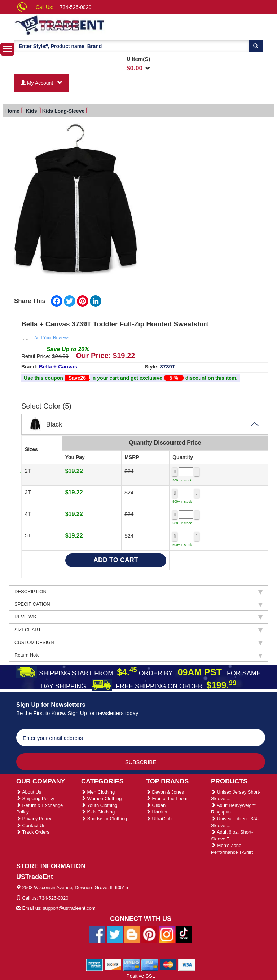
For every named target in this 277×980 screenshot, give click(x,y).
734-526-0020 (76, 7)
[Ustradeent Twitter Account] (115, 934)
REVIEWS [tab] (138, 617)
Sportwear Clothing (104, 819)
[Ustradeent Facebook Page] (97, 934)
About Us (29, 792)
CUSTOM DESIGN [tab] (138, 643)
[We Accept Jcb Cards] (150, 964)
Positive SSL (140, 976)
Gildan (156, 805)
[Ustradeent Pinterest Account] (149, 934)
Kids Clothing (98, 812)
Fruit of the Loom (167, 798)
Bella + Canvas (58, 367)
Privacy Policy (34, 819)
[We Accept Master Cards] (168, 964)
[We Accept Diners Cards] (131, 964)
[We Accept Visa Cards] (187, 964)
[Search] (256, 46)
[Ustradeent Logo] (84, 25)
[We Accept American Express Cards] (95, 964)
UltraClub (159, 819)
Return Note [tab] (138, 655)
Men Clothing (98, 792)
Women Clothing (101, 798)
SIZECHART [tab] (138, 630)
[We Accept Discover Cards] (113, 964)
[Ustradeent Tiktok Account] (184, 934)
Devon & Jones (165, 792)
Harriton (157, 812)
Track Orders (33, 832)
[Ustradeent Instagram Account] (167, 934)
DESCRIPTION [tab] (138, 592)
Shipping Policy (35, 798)
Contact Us (31, 826)
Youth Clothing (99, 805)
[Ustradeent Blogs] (132, 934)
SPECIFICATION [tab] (138, 604)
